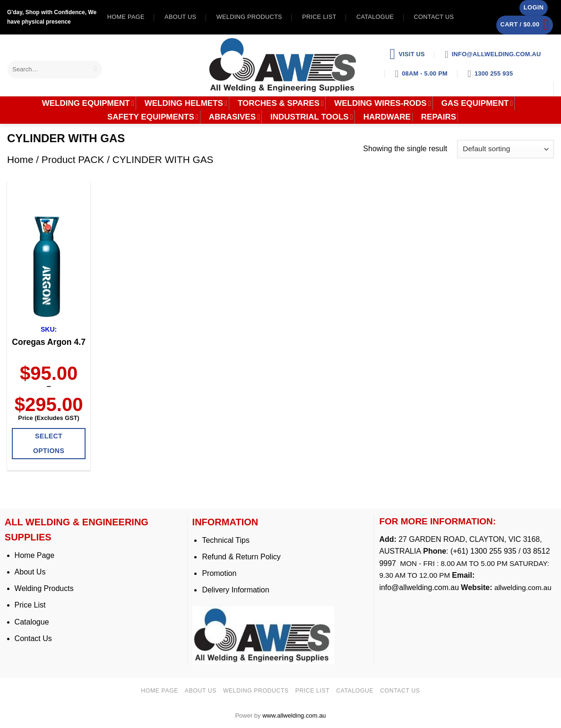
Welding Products (249, 17)
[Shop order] (505, 149)
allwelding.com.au (523, 587)
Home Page (35, 555)
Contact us (434, 17)
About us (180, 17)
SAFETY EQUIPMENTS (153, 117)
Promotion (219, 573)
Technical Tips (226, 540)
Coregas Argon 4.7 (49, 342)
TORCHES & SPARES (281, 103)
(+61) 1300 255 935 (483, 551)
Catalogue (375, 17)
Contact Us (33, 638)
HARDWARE (387, 117)
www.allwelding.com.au (294, 715)
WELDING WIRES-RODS (383, 103)
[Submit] (95, 69)
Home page (126, 17)
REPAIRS (439, 117)
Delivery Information (235, 590)
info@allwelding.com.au (419, 587)
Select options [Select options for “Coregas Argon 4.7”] (49, 443)
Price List (30, 605)
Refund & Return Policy (241, 557)
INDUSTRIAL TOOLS (312, 117)
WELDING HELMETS (186, 103)
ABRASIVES (234, 117)
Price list (319, 17)
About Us (30, 572)
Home (20, 159)
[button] (534, 8)
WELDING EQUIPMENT (88, 103)
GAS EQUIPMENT (477, 103)
